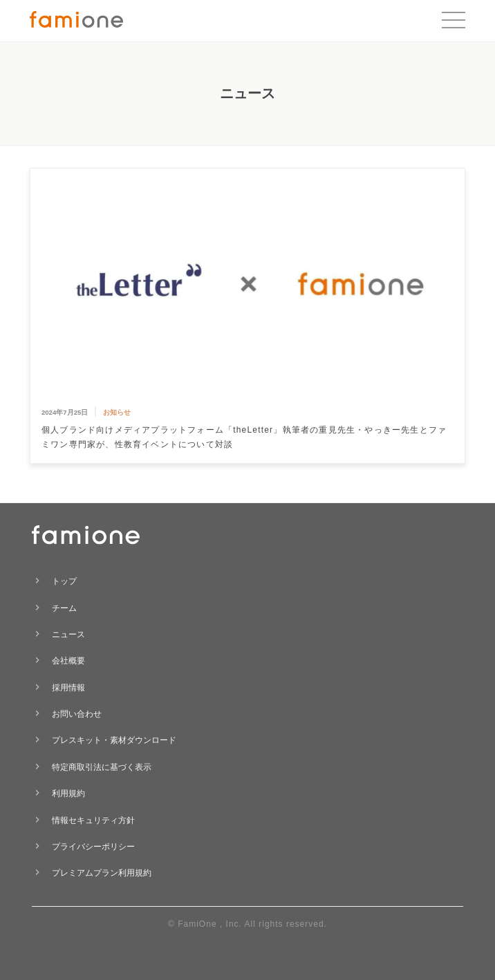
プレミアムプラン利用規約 (102, 873)
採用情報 (68, 688)
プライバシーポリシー (93, 847)
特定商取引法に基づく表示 (102, 767)
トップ (64, 581)
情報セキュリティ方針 (93, 820)
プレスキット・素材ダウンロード (114, 740)
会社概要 (68, 661)
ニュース (68, 634)
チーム (64, 608)
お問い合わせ (77, 714)
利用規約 (68, 793)
